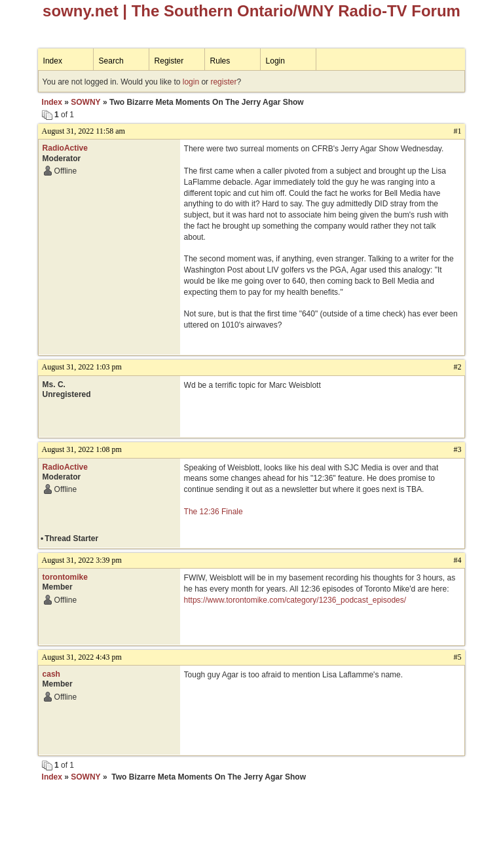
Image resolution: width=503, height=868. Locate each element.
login (191, 82)
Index (53, 61)
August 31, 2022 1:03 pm (82, 367)
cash (51, 674)
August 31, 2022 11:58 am (84, 131)
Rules (220, 61)
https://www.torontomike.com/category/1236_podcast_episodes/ (295, 600)
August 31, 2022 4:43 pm (82, 657)
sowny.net (81, 11)
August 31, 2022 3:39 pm (82, 560)
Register (169, 61)
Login (275, 61)
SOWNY (85, 102)
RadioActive (65, 148)
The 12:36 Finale (214, 512)
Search (111, 61)
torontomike (65, 577)
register (223, 82)
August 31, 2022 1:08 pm (82, 449)
